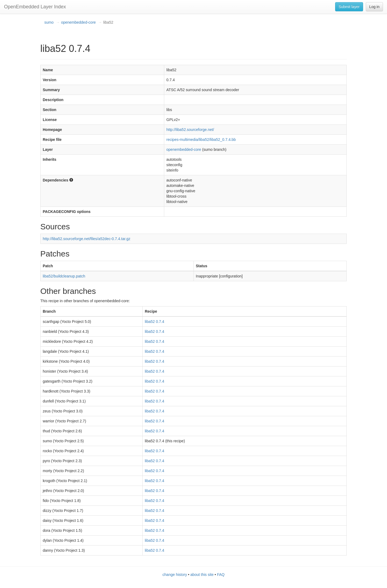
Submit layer (349, 7)
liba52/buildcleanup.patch (64, 276)
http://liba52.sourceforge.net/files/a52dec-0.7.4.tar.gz (87, 239)
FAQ (221, 575)
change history (175, 575)
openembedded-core (78, 22)
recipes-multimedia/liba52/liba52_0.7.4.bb (201, 140)
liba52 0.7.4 (155, 322)
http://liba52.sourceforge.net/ (190, 130)
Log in (374, 7)
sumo (49, 22)
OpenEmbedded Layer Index (35, 7)
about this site (202, 575)
